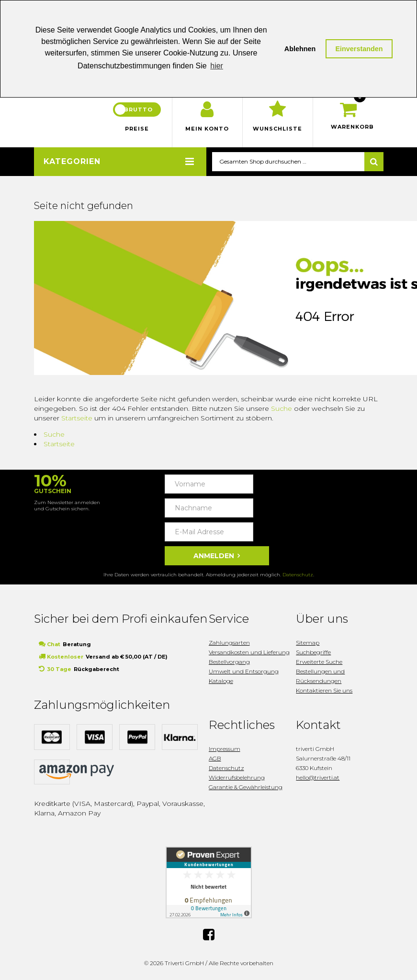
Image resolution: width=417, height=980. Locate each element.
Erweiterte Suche (319, 662)
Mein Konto (207, 129)
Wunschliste (277, 129)
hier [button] (217, 66)
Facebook (209, 933)
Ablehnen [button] (300, 49)
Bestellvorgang (229, 662)
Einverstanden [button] (359, 49)
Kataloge (221, 681)
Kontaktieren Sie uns (324, 690)
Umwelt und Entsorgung (244, 671)
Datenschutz (298, 575)
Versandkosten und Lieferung (249, 652)
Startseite (77, 418)
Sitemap (308, 643)
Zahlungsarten (229, 643)
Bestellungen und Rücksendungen (320, 676)
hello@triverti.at (318, 777)
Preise (137, 129)
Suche (282, 408)
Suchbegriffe (313, 652)
